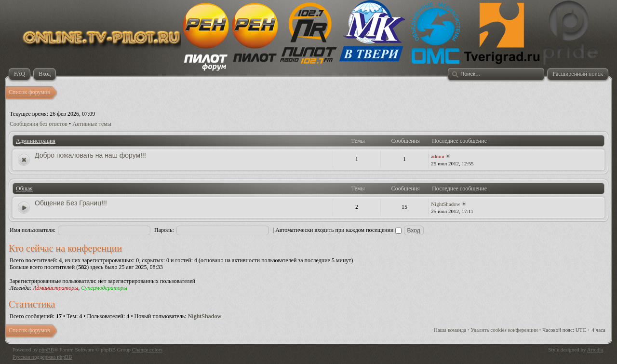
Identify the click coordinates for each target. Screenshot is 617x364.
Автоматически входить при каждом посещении (338, 230)
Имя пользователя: (33, 230)
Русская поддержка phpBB (42, 357)
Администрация (36, 141)
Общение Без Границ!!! (71, 203)
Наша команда (450, 330)
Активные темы (92, 124)
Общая (24, 189)
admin (438, 156)
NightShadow (446, 204)
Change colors (147, 350)
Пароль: (164, 230)
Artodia (595, 350)
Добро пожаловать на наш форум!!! (90, 155)
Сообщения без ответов (39, 124)
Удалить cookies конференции (504, 330)
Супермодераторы (104, 288)
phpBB (47, 350)
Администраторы (55, 288)
